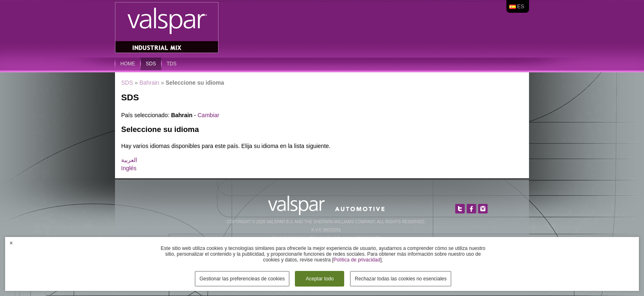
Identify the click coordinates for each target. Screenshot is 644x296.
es (521, 6)
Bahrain (149, 83)
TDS (172, 64)
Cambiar (208, 115)
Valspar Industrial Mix (168, 28)
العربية (129, 160)
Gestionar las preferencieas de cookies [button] (242, 279)
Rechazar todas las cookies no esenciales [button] (401, 279)
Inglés (129, 168)
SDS (151, 64)
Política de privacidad (357, 260)
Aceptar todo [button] (320, 279)
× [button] (11, 243)
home (128, 64)
